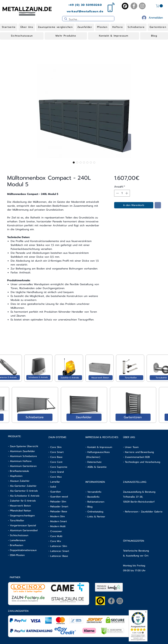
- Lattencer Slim (58, 546)
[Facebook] (134, 6)
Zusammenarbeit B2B (137, 457)
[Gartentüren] (133, 417)
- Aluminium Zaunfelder (22, 451)
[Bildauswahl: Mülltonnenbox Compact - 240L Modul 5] (74, 162)
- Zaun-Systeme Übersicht (23, 446)
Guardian (55, 492)
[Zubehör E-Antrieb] (70, 378)
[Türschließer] (131, 378)
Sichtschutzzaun (19, 535)
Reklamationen (96, 502)
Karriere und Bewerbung (139, 452)
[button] (160, 6)
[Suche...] (88, 19)
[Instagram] (142, 6)
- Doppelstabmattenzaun (22, 550)
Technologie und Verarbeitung (143, 462)
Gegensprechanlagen (22, 516)
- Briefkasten (16, 545)
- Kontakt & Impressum (99, 447)
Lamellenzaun (18, 540)
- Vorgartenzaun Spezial (22, 525)
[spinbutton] (122, 193)
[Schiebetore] (35, 417)
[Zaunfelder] (84, 417)
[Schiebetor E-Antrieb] (38, 377)
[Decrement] (117, 193)
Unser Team (132, 447)
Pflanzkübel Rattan (20, 511)
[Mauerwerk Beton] (101, 378)
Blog (90, 507)
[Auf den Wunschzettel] (158, 205)
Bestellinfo (93, 497)
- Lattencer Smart (59, 551)
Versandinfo (94, 492)
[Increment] (127, 193)
